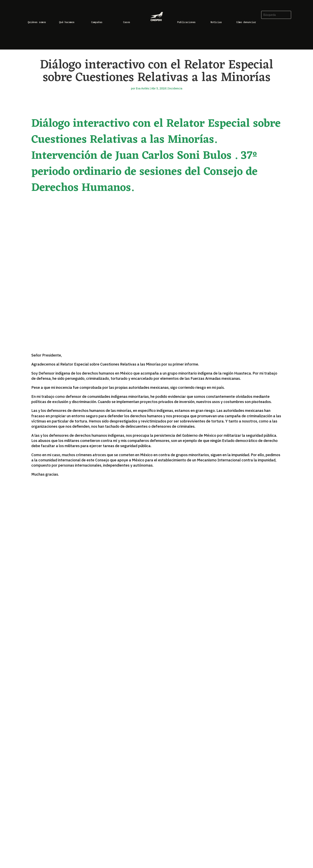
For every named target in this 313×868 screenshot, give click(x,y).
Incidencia (175, 88)
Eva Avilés (142, 88)
